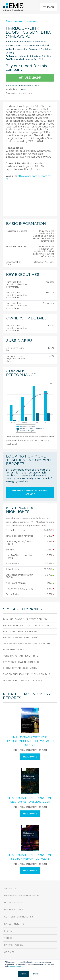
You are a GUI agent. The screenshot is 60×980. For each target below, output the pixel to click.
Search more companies (21, 22)
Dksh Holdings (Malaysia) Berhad (25, 619)
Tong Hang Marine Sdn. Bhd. (21, 656)
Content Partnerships (19, 917)
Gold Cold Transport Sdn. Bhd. (23, 680)
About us (10, 889)
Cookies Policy (14, 967)
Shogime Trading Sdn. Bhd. (20, 668)
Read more (30, 757)
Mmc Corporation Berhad (20, 632)
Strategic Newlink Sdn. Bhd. (21, 662)
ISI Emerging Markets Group (22, 896)
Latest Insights (14, 924)
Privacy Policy (14, 945)
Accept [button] (23, 974)
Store (8, 931)
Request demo (13, 910)
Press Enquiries (14, 903)
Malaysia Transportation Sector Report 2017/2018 (30, 857)
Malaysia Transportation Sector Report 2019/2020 (30, 800)
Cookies (9, 952)
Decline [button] (36, 974)
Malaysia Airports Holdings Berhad (27, 625)
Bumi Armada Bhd (14, 650)
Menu (49, 7)
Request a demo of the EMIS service (30, 493)
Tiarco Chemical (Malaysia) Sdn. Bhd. (27, 674)
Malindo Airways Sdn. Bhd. (20, 638)
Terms (8, 938)
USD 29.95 (30, 78)
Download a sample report (20, 93)
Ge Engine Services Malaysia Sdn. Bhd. (27, 644)
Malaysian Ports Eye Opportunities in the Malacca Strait (30, 741)
